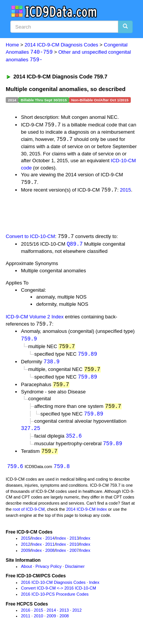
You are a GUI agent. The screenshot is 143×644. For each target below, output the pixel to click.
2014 (50, 543)
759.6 (15, 471)
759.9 (29, 341)
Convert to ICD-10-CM (30, 238)
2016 (26, 615)
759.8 (62, 471)
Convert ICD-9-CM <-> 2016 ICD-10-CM (59, 593)
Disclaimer (75, 571)
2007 (74, 555)
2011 (50, 549)
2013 (74, 543)
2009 (26, 555)
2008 (50, 555)
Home (12, 45)
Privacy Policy (48, 571)
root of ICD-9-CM (29, 514)
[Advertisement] (61, 214)
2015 (125, 191)
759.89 (87, 356)
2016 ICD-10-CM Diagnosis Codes (53, 587)
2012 (26, 549)
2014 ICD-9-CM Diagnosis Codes (62, 45)
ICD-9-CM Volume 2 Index (35, 318)
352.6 (74, 440)
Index (37, 543)
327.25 (31, 432)
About (27, 571)
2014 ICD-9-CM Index (86, 514)
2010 (74, 549)
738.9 (51, 364)
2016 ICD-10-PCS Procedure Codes (55, 599)
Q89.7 (75, 245)
